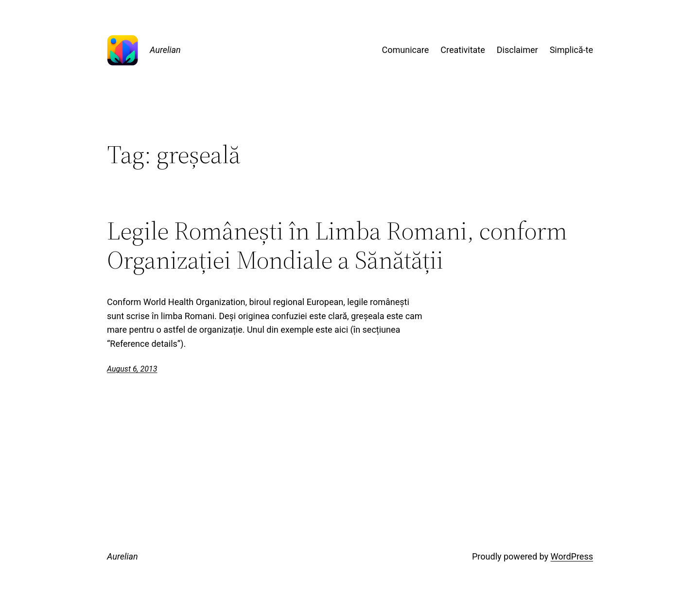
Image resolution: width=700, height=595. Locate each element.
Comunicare (406, 50)
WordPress (572, 556)
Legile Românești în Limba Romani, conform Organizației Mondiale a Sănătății (337, 245)
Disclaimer (517, 50)
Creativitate (463, 50)
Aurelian (165, 50)
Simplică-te (571, 50)
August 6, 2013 (132, 369)
